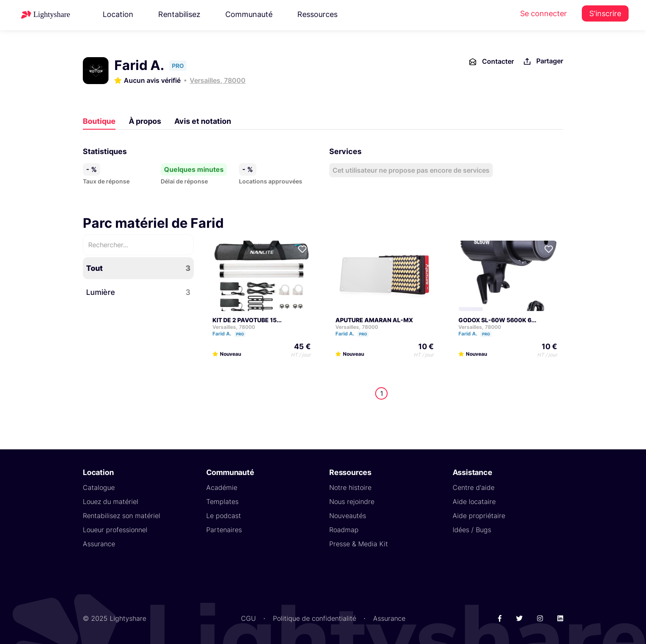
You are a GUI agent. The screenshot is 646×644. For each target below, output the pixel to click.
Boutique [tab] (99, 121)
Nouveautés (348, 516)
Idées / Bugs (472, 530)
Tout (138, 268)
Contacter (491, 62)
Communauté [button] (249, 14)
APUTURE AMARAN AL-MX (374, 320)
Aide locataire (474, 502)
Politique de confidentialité (315, 618)
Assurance (99, 544)
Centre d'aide (474, 487)
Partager (543, 62)
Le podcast (224, 516)
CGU (248, 618)
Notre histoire (350, 487)
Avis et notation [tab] (203, 121)
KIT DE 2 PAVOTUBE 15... (247, 320)
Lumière (138, 292)
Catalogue (99, 487)
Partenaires (224, 530)
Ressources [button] (317, 14)
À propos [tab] (145, 121)
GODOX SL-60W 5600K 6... (497, 320)
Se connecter (544, 13)
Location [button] (118, 14)
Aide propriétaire (479, 516)
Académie (222, 487)
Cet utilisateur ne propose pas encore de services (411, 170)
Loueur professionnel (115, 530)
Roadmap (344, 530)
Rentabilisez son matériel (122, 516)
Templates (222, 502)
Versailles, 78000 (218, 80)
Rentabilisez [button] (179, 14)
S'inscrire (605, 13)
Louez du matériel (111, 502)
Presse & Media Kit (359, 544)
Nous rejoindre (352, 502)
